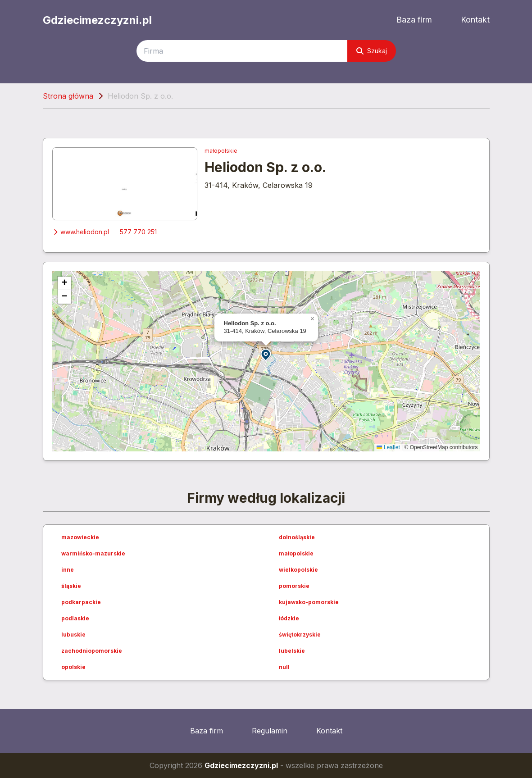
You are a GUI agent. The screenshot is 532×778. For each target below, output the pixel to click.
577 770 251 (138, 232)
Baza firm (414, 20)
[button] (266, 354)
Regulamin (270, 731)
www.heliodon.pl (81, 232)
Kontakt (475, 20)
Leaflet (388, 447)
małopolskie (221, 151)
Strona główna (68, 96)
